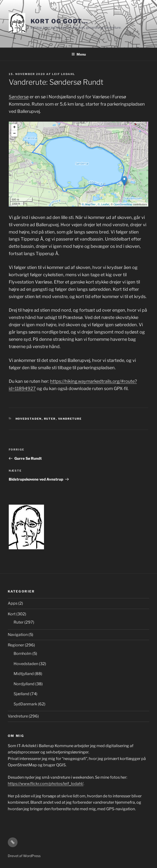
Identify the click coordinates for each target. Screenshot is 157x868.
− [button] (14, 134)
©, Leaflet (103, 204)
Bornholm (23, 654)
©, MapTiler (89, 204)
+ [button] (14, 127)
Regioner (16, 645)
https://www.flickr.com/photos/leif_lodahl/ (46, 784)
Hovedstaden (29, 419)
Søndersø (19, 97)
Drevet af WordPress (24, 856)
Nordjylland (24, 684)
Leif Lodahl (64, 74)
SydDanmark (25, 704)
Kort (12, 614)
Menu (79, 54)
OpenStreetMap (123, 204)
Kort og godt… (59, 21)
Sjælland (22, 694)
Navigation (18, 635)
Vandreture (70, 419)
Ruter (50, 419)
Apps (13, 603)
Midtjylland (24, 674)
